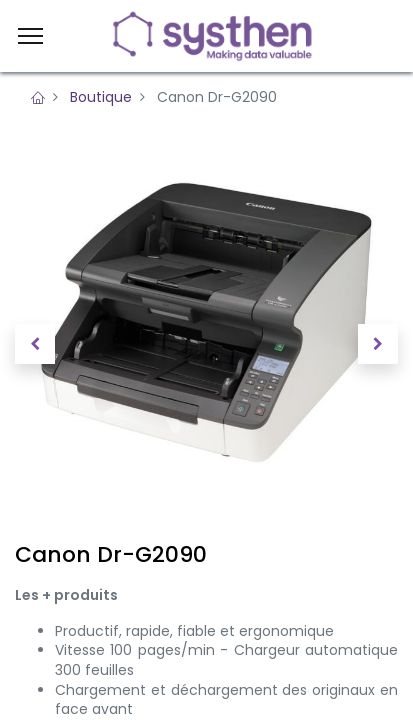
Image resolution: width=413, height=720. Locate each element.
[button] (35, 344)
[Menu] (30, 36)
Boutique (101, 97)
